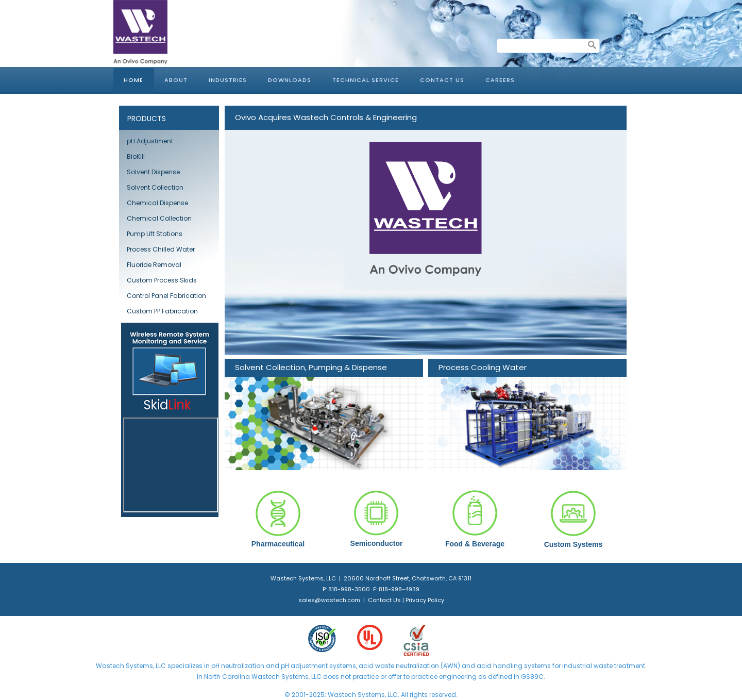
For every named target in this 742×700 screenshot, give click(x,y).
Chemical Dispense (157, 203)
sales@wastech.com (329, 600)
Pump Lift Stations (155, 234)
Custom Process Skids (162, 280)
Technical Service (366, 80)
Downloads (290, 80)
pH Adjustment (150, 141)
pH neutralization (238, 666)
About (176, 80)
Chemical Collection (159, 218)
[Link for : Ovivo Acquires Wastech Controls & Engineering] (426, 230)
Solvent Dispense (153, 172)
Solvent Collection (155, 187)
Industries (228, 80)
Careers (500, 80)
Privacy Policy (425, 600)
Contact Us (442, 80)
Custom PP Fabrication (162, 311)
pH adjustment (303, 666)
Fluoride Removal (154, 265)
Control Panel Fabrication (166, 296)
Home (133, 80)
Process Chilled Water (161, 249)
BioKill (136, 156)
